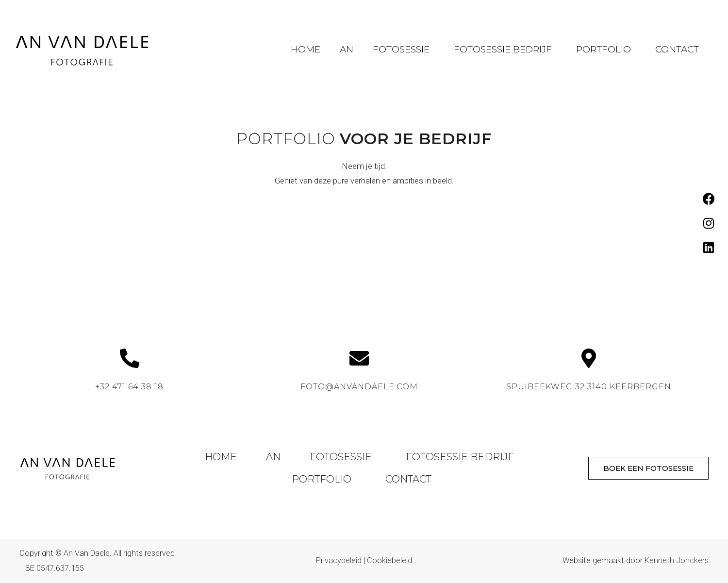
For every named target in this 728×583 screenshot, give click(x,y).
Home (306, 49)
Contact (677, 49)
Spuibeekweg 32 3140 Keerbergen (589, 387)
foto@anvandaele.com (359, 387)
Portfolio (606, 49)
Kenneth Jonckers (677, 560)
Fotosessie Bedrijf (505, 49)
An (347, 49)
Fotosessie (404, 49)
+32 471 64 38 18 (129, 387)
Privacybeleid (339, 560)
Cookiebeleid (389, 560)
